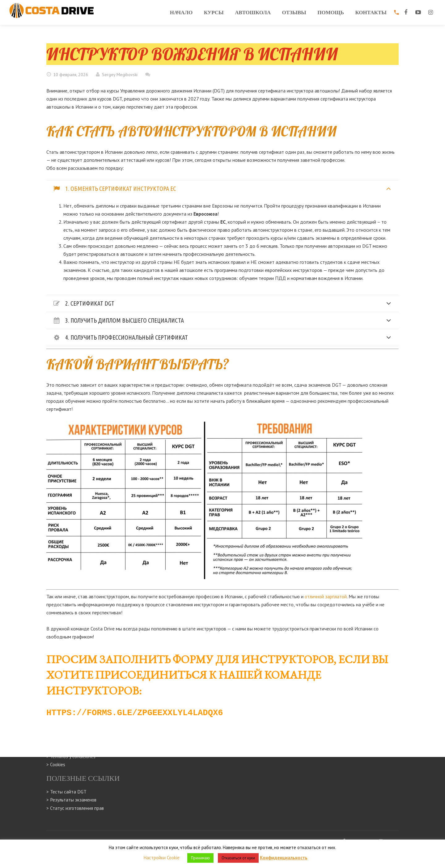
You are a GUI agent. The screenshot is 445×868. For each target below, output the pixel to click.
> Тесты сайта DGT (67, 792)
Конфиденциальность (284, 858)
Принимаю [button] (200, 858)
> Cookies (56, 765)
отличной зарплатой (327, 596)
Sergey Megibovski (120, 75)
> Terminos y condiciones (72, 757)
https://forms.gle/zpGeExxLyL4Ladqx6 (144, 712)
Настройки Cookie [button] (162, 858)
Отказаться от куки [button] (238, 858)
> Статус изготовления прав (76, 808)
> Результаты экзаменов (72, 800)
